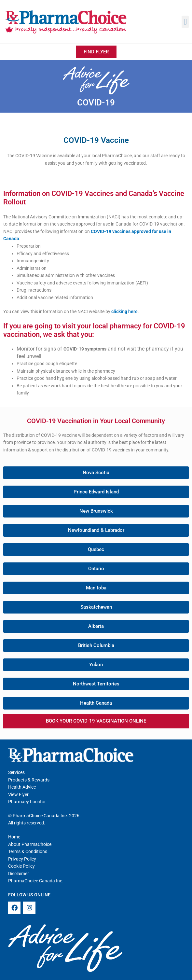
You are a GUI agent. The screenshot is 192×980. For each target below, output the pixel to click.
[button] (185, 22)
